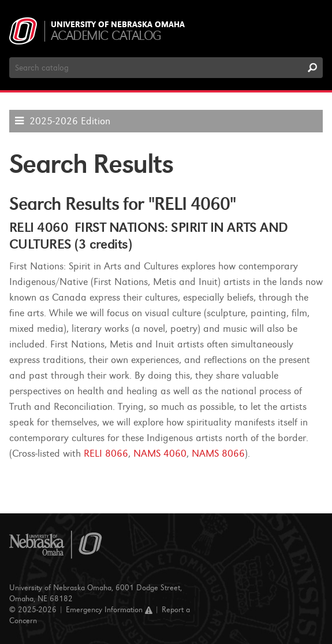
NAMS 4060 (160, 454)
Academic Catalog (106, 36)
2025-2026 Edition (70, 121)
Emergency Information (109, 610)
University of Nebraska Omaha (118, 25)
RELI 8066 (106, 454)
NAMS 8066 (218, 454)
